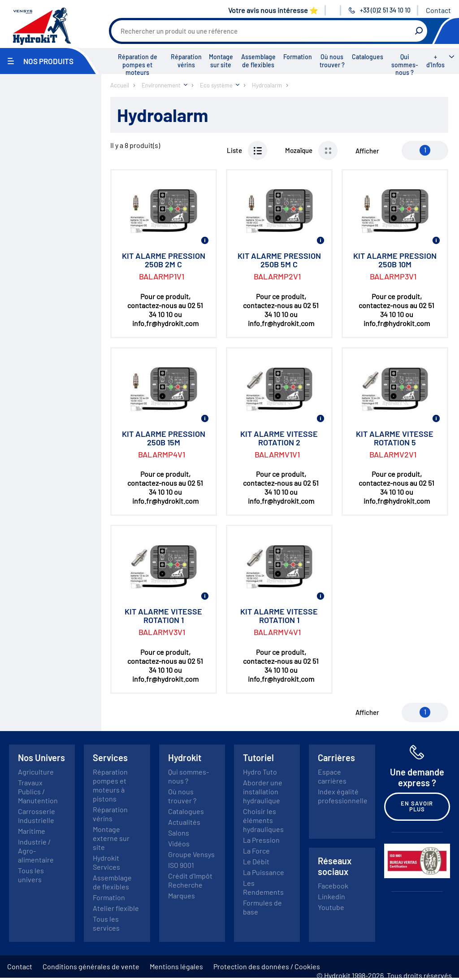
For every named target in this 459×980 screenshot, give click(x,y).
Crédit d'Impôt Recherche (190, 880)
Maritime (32, 831)
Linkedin (331, 896)
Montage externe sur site (111, 838)
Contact (438, 10)
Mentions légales (176, 966)
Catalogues (368, 57)
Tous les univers (31, 875)
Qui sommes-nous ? (405, 65)
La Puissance (264, 872)
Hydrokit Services (106, 862)
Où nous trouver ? (332, 61)
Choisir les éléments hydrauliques (263, 820)
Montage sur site (221, 61)
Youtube (331, 907)
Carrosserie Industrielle (37, 816)
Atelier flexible (116, 908)
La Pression (261, 840)
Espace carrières (332, 776)
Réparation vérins (186, 61)
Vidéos (179, 843)
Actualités (184, 822)
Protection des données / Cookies (267, 966)
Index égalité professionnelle (343, 796)
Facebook (333, 886)
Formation (298, 57)
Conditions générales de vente (91, 966)
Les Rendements (263, 887)
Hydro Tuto (260, 772)
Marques (182, 895)
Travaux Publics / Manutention (38, 791)
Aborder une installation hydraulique (263, 791)
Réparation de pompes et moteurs (138, 65)
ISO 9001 (181, 865)
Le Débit (256, 861)
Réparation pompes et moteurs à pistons (110, 785)
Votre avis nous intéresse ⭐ (273, 10)
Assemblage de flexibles (258, 61)
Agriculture (36, 772)
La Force (256, 851)
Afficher (367, 151)
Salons (179, 833)
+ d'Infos (435, 61)
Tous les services (106, 923)
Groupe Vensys (191, 854)
